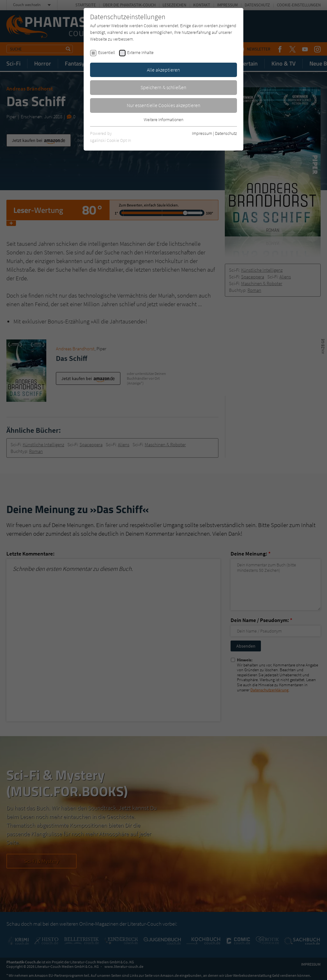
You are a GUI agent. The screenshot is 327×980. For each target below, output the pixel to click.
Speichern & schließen (163, 87)
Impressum (202, 133)
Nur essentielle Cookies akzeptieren (164, 105)
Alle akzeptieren (163, 70)
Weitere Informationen (163, 120)
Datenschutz (226, 133)
